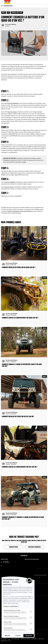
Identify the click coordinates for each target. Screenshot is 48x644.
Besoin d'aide (4, 559)
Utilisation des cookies (25, 639)
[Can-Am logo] (7, 2)
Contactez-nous (14, 547)
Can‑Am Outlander (13, 103)
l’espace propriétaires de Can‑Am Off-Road (19, 211)
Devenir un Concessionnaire (32, 559)
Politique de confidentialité (14, 639)
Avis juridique (4, 639)
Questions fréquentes (35, 547)
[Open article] (24, 251)
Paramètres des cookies (6, 641)
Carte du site (41, 639)
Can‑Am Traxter (12, 112)
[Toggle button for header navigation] (2, 2)
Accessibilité (34, 639)
